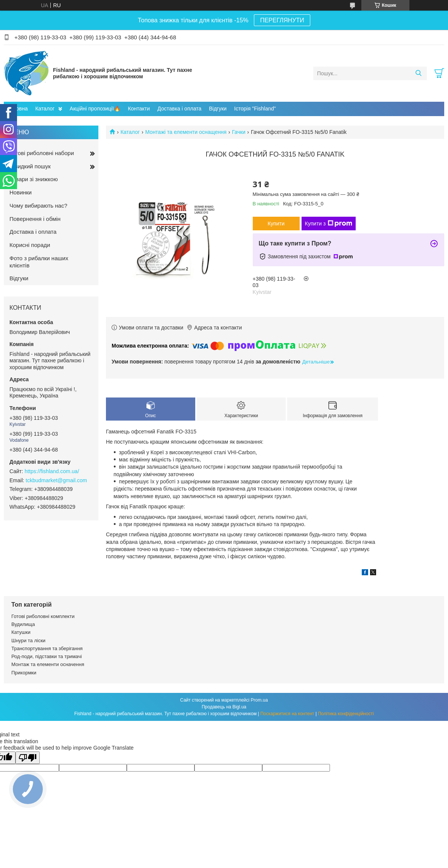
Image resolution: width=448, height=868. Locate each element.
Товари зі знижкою (34, 179)
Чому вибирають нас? (38, 206)
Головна (18, 109)
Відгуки (218, 109)
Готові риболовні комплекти (43, 616)
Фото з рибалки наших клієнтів (39, 262)
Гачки (239, 132)
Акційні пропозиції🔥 (95, 109)
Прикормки (24, 673)
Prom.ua (259, 700)
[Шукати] (418, 73)
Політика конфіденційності (346, 714)
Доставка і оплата (179, 109)
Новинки (21, 192)
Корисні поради (30, 245)
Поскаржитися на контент (287, 714)
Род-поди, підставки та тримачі (47, 656)
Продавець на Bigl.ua (224, 707)
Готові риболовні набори (42, 153)
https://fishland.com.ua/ (52, 471)
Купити (276, 224)
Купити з (329, 224)
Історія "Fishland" (255, 109)
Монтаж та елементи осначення (48, 664)
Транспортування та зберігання (47, 648)
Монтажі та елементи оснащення (186, 132)
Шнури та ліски (28, 641)
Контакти (139, 109)
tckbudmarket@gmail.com (56, 480)
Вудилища (23, 624)
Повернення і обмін (35, 219)
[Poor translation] (28, 758)
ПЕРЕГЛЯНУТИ (282, 20)
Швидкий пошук (30, 166)
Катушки (21, 632)
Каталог (45, 109)
